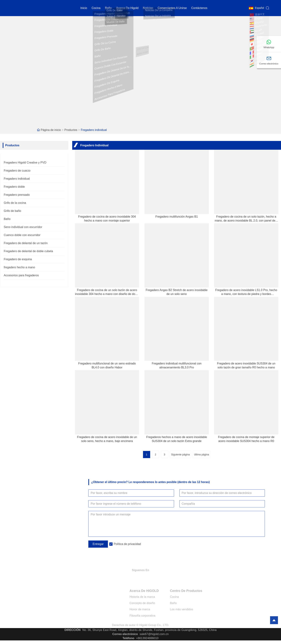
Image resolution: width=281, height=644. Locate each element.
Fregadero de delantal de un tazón (26, 243)
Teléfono (128, 638)
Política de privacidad (127, 544)
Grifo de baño (12, 211)
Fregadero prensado (17, 195)
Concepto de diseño (142, 603)
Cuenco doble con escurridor (22, 235)
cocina (96, 8)
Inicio (84, 8)
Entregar (98, 544)
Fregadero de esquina (18, 259)
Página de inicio (51, 130)
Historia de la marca (142, 597)
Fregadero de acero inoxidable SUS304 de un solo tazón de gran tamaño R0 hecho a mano (246, 365)
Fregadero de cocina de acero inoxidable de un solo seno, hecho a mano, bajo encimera (107, 439)
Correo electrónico (125, 634)
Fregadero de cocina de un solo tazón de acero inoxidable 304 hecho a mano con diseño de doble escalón (107, 292)
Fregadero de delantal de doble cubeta (28, 251)
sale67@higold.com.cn (154, 634)
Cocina (174, 597)
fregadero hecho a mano (19, 267)
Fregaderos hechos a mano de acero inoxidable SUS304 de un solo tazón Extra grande (177, 439)
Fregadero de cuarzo (17, 171)
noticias (148, 8)
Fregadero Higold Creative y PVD (25, 163)
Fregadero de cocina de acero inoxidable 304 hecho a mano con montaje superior (107, 219)
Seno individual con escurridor (23, 227)
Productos (71, 130)
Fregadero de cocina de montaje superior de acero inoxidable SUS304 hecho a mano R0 (246, 439)
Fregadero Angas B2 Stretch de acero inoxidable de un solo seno (177, 292)
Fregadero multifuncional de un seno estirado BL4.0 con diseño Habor (107, 365)
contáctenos (199, 8)
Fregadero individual (94, 130)
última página (202, 455)
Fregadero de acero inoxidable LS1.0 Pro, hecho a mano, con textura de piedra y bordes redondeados (246, 292)
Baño (108, 8)
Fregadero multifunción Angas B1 (177, 217)
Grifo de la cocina (15, 203)
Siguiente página (180, 455)
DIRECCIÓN (73, 630)
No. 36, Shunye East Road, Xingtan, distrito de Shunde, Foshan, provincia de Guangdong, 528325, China (149, 630)
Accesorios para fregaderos (21, 275)
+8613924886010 (147, 638)
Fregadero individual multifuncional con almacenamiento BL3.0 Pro (177, 365)
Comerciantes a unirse (172, 8)
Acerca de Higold (127, 8)
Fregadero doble (14, 187)
